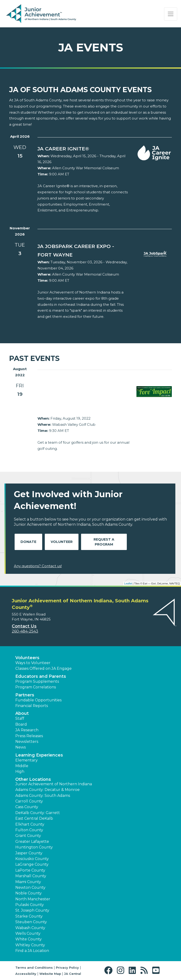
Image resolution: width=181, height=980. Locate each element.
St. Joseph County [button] (32, 910)
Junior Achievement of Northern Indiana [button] (54, 784)
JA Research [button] (27, 730)
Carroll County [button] (29, 801)
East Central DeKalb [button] (34, 818)
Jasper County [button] (29, 853)
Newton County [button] (30, 887)
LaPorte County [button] (30, 870)
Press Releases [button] (29, 736)
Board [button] (21, 724)
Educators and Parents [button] (41, 676)
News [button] (21, 747)
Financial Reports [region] (32, 706)
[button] (109, 970)
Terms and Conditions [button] (34, 968)
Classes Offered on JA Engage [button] (43, 668)
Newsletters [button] (27, 742)
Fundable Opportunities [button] (38, 700)
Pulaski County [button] (30, 905)
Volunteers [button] (27, 658)
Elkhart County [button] (30, 824)
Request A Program (104, 542)
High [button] (20, 771)
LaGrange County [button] (32, 864)
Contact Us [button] (24, 626)
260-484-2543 (25, 631)
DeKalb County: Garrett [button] (38, 813)
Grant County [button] (28, 836)
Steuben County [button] (31, 922)
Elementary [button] (27, 760)
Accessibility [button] (26, 974)
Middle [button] (22, 766)
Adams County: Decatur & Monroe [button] (47, 790)
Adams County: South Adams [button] (43, 796)
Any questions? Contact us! (38, 566)
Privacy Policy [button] (67, 968)
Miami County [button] (28, 882)
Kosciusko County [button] (32, 859)
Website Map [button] (50, 974)
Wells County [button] (28, 933)
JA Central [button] (73, 974)
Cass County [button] (27, 807)
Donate (28, 542)
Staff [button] (20, 718)
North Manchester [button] (33, 899)
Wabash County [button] (30, 928)
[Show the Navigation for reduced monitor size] (171, 14)
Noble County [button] (29, 893)
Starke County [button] (29, 916)
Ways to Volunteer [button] (33, 663)
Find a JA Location (32, 951)
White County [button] (29, 939)
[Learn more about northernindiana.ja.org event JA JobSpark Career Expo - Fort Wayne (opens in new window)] (83, 251)
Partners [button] (25, 695)
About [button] (22, 713)
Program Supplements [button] (37, 681)
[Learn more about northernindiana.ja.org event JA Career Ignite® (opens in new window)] (83, 149)
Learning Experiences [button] (39, 755)
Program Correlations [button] (36, 687)
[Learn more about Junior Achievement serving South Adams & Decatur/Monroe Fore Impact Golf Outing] (83, 398)
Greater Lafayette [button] (32, 841)
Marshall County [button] (31, 876)
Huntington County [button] (34, 847)
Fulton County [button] (29, 830)
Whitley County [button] (30, 945)
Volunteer (62, 542)
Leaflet (128, 583)
